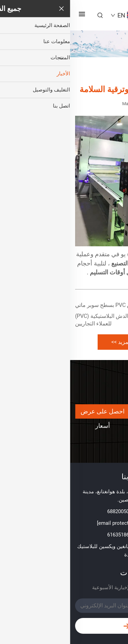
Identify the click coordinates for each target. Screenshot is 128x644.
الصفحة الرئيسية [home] (107, 73)
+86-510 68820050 (58, 511)
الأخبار (79, 73)
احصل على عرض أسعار (33, 413)
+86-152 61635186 (58, 535)
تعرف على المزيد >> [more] (64, 342)
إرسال (64, 626)
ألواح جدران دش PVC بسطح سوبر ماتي (50, 305)
